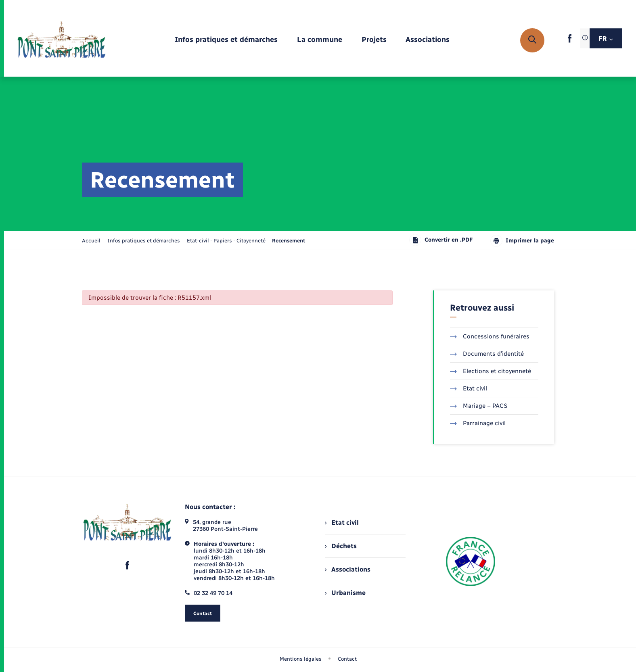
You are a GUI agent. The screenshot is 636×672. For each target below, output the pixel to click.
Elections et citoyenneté (491, 371)
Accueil (91, 241)
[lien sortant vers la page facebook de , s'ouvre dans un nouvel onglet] (570, 41)
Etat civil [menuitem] (342, 523)
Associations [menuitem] (347, 569)
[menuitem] (226, 40)
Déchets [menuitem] (341, 546)
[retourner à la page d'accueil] (62, 40)
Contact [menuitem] (347, 659)
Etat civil (469, 388)
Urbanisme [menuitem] (345, 593)
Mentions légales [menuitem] (301, 659)
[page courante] (289, 241)
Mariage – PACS (479, 406)
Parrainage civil (478, 423)
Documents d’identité (487, 354)
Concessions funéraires (490, 336)
